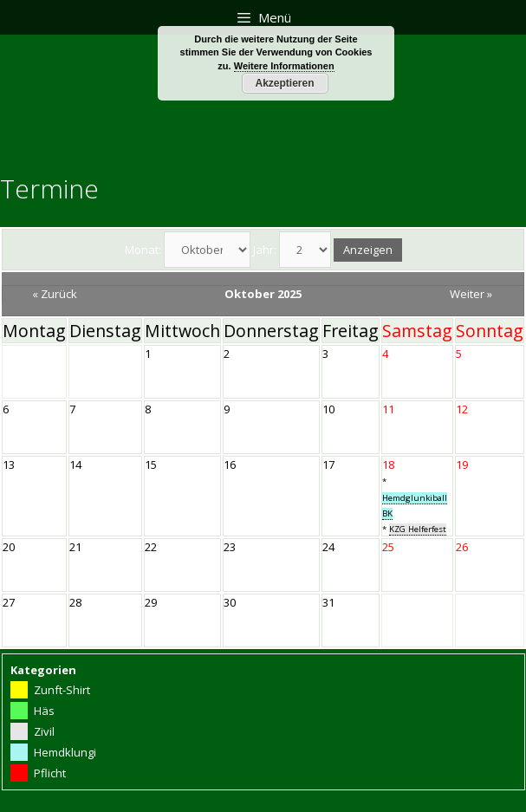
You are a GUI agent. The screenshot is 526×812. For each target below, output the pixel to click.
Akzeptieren (284, 83)
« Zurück (55, 294)
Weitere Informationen (284, 66)
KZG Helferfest (418, 529)
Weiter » (471, 294)
